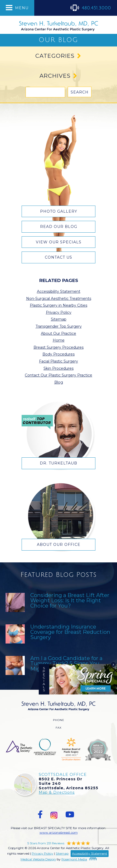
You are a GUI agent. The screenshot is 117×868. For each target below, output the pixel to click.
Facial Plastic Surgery (58, 361)
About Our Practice (58, 333)
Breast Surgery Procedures (58, 347)
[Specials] (83, 679)
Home (59, 340)
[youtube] (70, 815)
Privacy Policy (59, 312)
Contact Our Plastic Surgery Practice (58, 375)
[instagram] (54, 815)
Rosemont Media (79, 859)
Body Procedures (58, 354)
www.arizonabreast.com (59, 832)
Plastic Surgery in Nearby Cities (58, 305)
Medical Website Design (38, 859)
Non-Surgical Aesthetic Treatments (59, 299)
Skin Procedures (58, 368)
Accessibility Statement (59, 291)
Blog (59, 382)
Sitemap (59, 319)
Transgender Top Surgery (59, 326)
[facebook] (40, 815)
